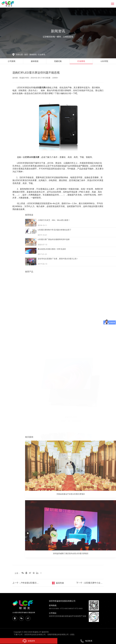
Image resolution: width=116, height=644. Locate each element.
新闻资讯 (34, 55)
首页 (26, 55)
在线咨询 (29, 641)
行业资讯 (42, 55)
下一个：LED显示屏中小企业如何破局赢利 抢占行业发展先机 (90, 583)
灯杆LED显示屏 (32, 157)
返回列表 (60, 583)
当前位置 (20, 55)
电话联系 (86, 641)
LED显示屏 (40, 88)
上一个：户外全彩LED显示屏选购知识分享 (26, 583)
